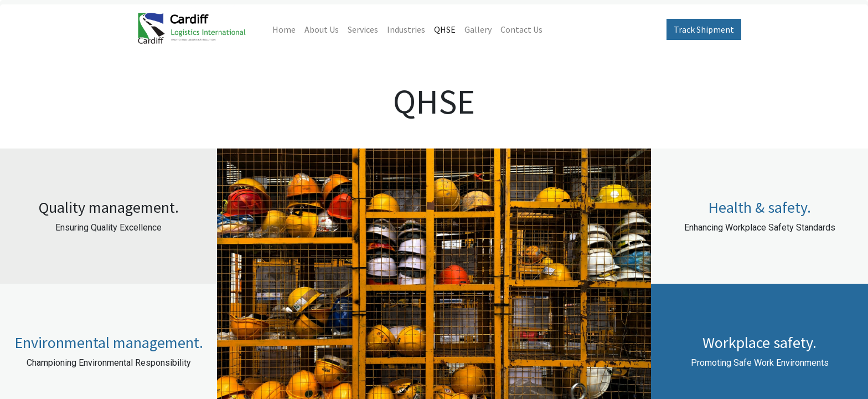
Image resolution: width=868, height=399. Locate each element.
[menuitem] (284, 29)
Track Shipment (704, 29)
